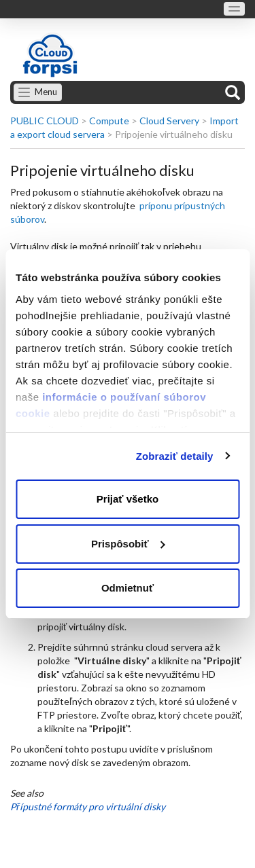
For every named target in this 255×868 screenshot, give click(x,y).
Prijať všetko (128, 499)
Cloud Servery (169, 121)
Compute (109, 121)
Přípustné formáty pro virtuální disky (88, 807)
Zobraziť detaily (175, 456)
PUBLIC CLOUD (45, 121)
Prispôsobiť (128, 544)
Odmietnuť (128, 588)
